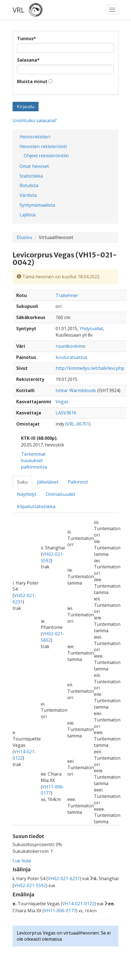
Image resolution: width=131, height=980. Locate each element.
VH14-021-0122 (78, 904)
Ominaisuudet (60, 494)
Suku (22, 482)
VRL (19, 10)
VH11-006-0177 (60, 911)
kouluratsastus (72, 357)
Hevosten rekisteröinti (43, 146)
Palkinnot (78, 482)
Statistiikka (31, 176)
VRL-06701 (78, 424)
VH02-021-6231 (64, 878)
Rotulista (29, 185)
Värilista (28, 195)
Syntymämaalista (37, 205)
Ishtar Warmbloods (76, 390)
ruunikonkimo (71, 346)
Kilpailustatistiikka (36, 506)
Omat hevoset (34, 166)
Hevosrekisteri (35, 137)
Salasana (28, 60)
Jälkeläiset (48, 482)
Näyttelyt (27, 494)
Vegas (62, 402)
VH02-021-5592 (30, 885)
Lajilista (28, 215)
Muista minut (32, 81)
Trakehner (67, 295)
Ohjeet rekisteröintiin (46, 156)
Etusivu (24, 237)
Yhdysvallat (91, 329)
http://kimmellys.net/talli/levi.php (90, 368)
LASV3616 (66, 413)
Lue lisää (22, 861)
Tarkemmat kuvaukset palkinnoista (34, 460)
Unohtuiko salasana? (35, 120)
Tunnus (27, 38)
